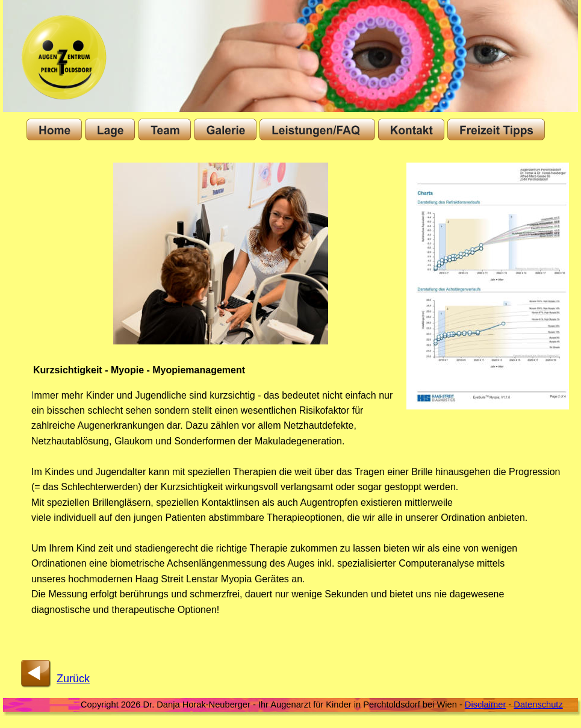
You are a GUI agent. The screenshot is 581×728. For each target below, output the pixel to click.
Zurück (73, 679)
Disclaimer (485, 705)
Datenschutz (538, 705)
